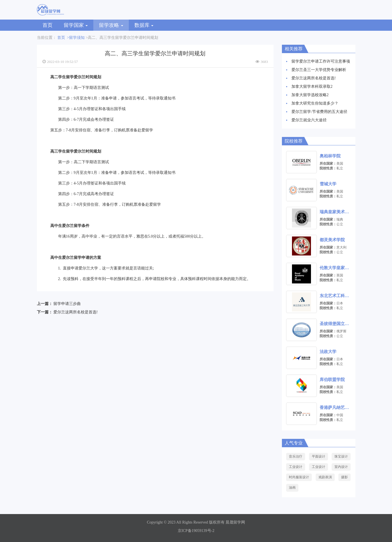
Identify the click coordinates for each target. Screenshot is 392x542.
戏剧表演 (325, 477)
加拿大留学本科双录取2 (312, 87)
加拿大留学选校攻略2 (310, 95)
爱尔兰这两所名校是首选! (76, 312)
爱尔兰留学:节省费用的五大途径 (319, 112)
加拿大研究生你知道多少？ (315, 103)
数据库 (144, 25)
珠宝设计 (341, 456)
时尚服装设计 (299, 477)
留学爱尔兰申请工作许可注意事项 (321, 61)
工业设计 (296, 467)
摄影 (345, 477)
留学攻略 (111, 25)
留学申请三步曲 (67, 304)
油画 (292, 487)
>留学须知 (76, 38)
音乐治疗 (296, 456)
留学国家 (76, 25)
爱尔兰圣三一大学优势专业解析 (319, 70)
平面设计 (319, 456)
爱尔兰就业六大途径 (309, 120)
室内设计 (341, 467)
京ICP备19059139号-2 (196, 531)
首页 (47, 25)
